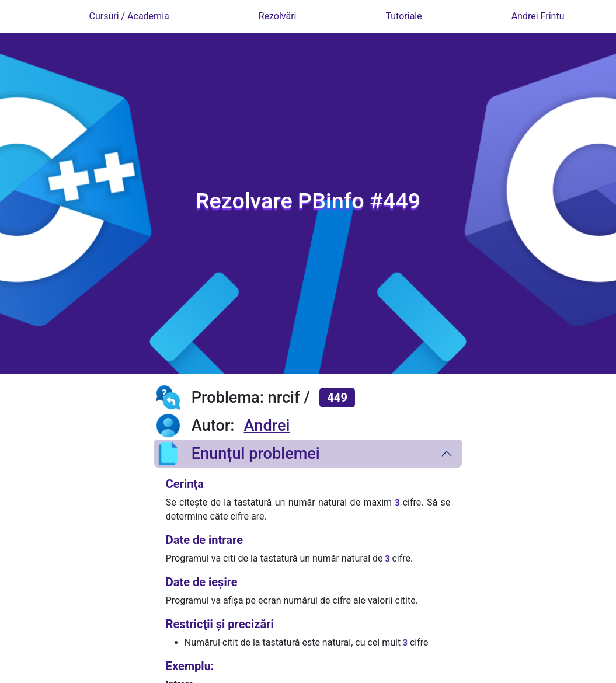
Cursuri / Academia (129, 16)
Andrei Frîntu (538, 16)
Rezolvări (278, 16)
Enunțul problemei (237, 454)
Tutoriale (403, 16)
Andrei (267, 426)
